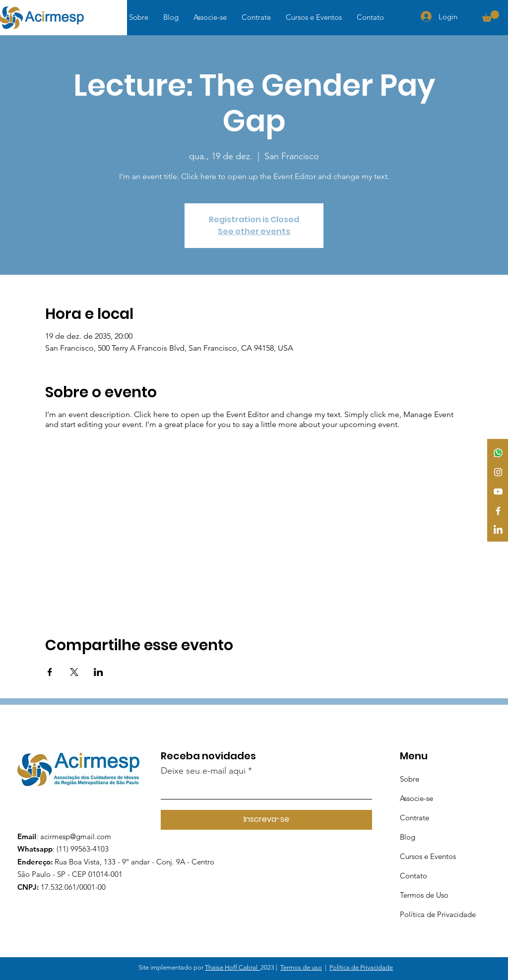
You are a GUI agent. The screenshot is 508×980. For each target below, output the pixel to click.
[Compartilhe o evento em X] (74, 672)
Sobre (410, 779)
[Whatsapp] (498, 453)
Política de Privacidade (438, 914)
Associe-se (416, 798)
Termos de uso (301, 967)
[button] (491, 16)
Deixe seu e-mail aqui (203, 771)
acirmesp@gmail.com (76, 836)
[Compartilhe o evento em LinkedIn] (98, 672)
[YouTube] (498, 491)
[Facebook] (498, 511)
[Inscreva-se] (266, 820)
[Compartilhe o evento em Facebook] (50, 672)
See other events (254, 231)
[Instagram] (498, 472)
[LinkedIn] (498, 530)
